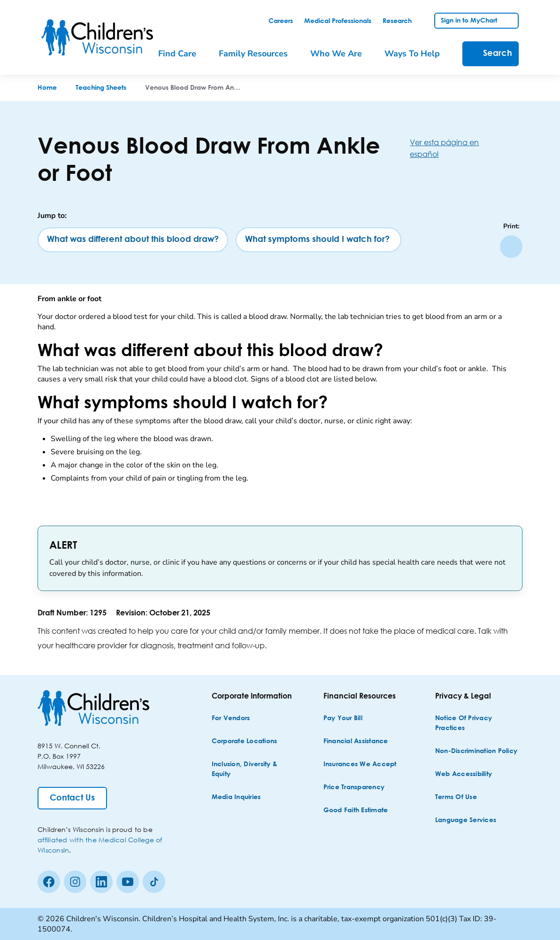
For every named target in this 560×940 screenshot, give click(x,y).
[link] (281, 21)
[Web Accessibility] (464, 774)
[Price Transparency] (354, 788)
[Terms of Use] (456, 797)
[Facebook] (49, 882)
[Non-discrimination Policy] (476, 751)
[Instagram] (75, 882)
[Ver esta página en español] (466, 148)
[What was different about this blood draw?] (133, 240)
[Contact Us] (72, 798)
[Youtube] (128, 882)
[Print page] (511, 247)
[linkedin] (101, 882)
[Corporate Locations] (245, 742)
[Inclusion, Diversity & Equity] (254, 769)
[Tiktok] (154, 882)
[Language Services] (466, 820)
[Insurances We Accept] (360, 765)
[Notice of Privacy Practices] (478, 723)
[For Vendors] (231, 719)
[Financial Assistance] (356, 742)
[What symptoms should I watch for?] (318, 240)
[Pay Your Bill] (343, 719)
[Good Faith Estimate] (356, 811)
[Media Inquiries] (236, 797)
